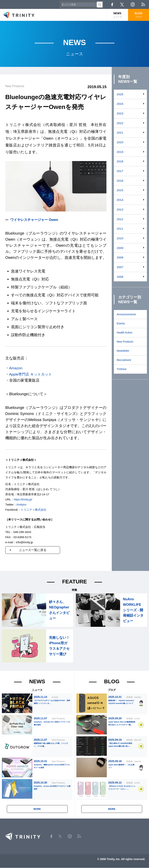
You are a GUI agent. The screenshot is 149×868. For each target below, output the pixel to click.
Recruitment (124, 360)
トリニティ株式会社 (34, 509)
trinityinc (22, 504)
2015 (120, 190)
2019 (120, 152)
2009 (120, 248)
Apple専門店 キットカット (32, 374)
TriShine (122, 369)
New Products (125, 342)
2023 (120, 113)
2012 (120, 219)
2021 (120, 133)
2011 (120, 229)
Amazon (16, 368)
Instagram (133, 4)
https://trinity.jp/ (23, 499)
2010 (120, 238)
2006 (120, 277)
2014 (120, 200)
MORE (37, 809)
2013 (120, 209)
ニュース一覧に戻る (34, 550)
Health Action (125, 333)
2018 (120, 161)
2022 (120, 123)
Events (121, 323)
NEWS (117, 15)
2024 (120, 104)
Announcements (126, 314)
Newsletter (123, 351)
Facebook (112, 5)
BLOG (139, 15)
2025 (120, 94)
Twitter (122, 5)
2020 (120, 142)
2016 (120, 181)
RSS (143, 4)
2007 (120, 267)
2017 (120, 171)
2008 (120, 257)
